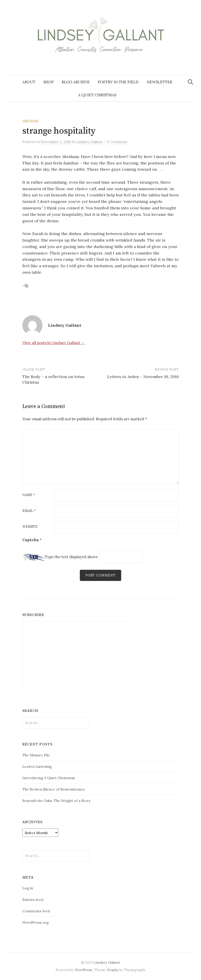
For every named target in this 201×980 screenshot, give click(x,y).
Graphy (113, 970)
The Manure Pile (36, 755)
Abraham (30, 121)
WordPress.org (36, 922)
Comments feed (36, 911)
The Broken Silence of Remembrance (54, 789)
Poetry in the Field (118, 82)
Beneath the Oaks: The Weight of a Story (56, 801)
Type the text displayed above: (72, 557)
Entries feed (33, 900)
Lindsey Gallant (107, 962)
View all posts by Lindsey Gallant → (54, 343)
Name (29, 495)
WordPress (84, 970)
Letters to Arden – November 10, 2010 (143, 377)
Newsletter (159, 82)
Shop (49, 82)
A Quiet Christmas (97, 95)
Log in (28, 888)
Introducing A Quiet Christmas (49, 778)
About (29, 82)
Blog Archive (76, 82)
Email (29, 511)
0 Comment (117, 142)
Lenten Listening (37, 766)
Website (30, 527)
